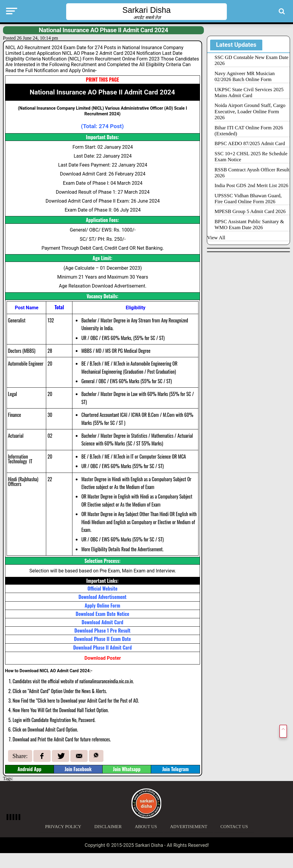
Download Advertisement (102, 597)
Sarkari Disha (146, 10)
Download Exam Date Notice (103, 614)
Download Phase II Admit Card (102, 647)
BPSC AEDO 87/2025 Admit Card (250, 143)
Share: (20, 756)
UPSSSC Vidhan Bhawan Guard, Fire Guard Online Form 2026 (248, 199)
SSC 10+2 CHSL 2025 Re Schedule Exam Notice (251, 157)
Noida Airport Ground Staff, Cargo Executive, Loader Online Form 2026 (250, 111)
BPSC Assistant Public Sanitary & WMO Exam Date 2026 (249, 225)
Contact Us (234, 827)
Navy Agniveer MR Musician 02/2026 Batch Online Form (245, 76)
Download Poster (103, 658)
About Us (146, 827)
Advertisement (189, 827)
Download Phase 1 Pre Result (103, 631)
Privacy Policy (63, 827)
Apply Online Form (102, 605)
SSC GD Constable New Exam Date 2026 (252, 60)
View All (216, 238)
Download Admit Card (103, 622)
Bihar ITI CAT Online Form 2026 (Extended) (249, 131)
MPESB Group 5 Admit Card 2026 (250, 211)
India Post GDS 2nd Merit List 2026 (251, 185)
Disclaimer (108, 827)
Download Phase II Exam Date (102, 639)
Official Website (102, 588)
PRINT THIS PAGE (102, 80)
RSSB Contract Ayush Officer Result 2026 (252, 173)
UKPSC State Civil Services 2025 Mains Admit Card (249, 93)
